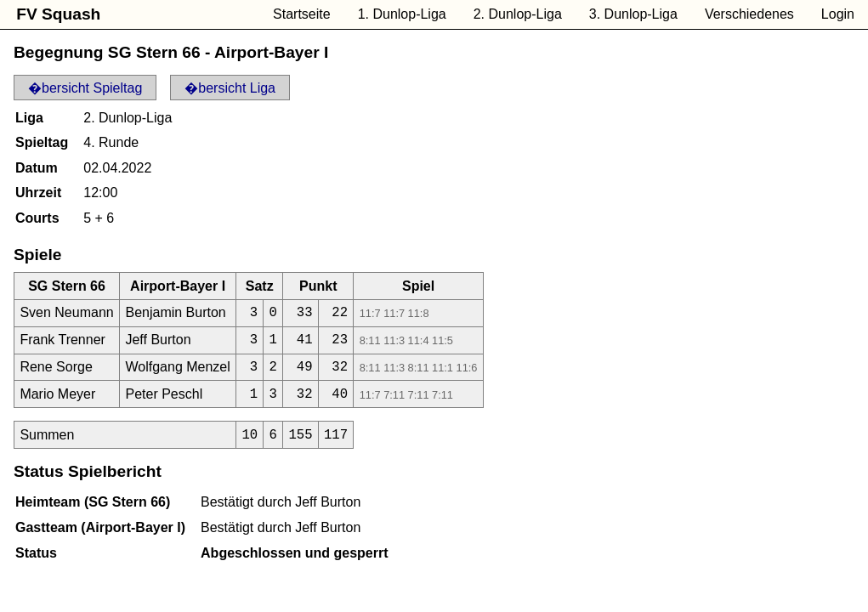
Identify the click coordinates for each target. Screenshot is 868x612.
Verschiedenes (749, 14)
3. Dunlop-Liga (633, 14)
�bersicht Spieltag (85, 88)
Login (838, 14)
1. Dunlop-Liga (402, 14)
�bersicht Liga (230, 88)
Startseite (302, 14)
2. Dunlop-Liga (518, 14)
